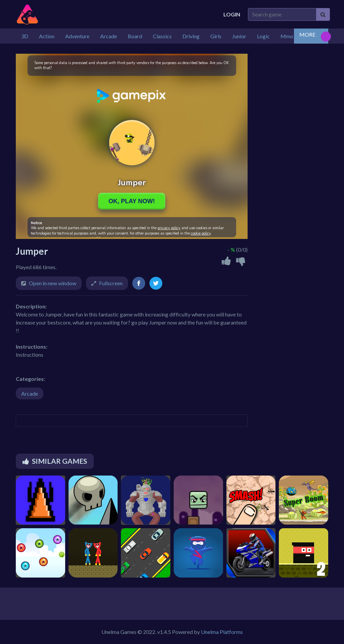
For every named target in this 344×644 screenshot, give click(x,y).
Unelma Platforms (222, 632)
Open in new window (53, 283)
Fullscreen (111, 283)
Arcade (30, 393)
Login (232, 14)
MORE (307, 34)
